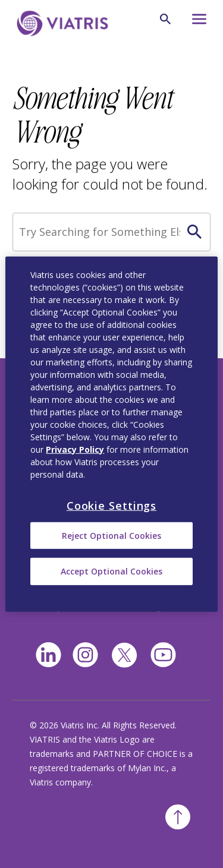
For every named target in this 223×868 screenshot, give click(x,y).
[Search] (111, 232)
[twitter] (124, 655)
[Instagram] (85, 655)
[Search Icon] (165, 19)
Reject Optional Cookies (111, 536)
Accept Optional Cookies (111, 571)
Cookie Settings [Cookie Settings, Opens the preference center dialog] (112, 505)
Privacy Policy (75, 449)
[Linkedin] (48, 655)
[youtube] (163, 655)
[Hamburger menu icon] (197, 22)
